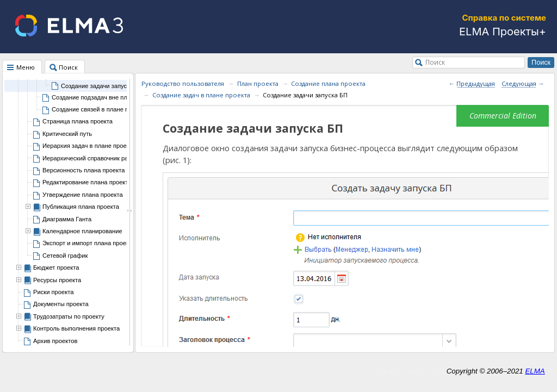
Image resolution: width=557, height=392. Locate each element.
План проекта (258, 83)
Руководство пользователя (183, 83)
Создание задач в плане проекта (201, 95)
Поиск (435, 62)
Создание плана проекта (328, 83)
